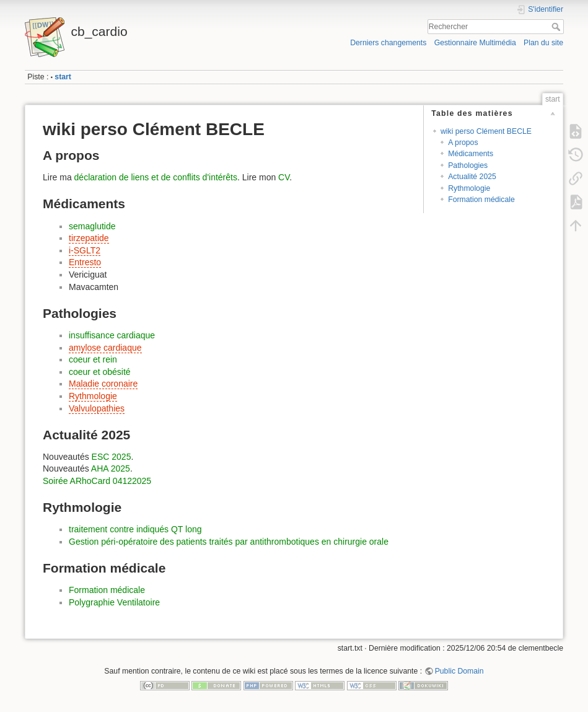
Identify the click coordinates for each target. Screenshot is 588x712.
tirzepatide (89, 238)
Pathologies (468, 165)
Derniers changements (388, 43)
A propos (463, 143)
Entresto (85, 262)
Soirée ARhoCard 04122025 (97, 481)
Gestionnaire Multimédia (475, 43)
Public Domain (459, 671)
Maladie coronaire (103, 384)
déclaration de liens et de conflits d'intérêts (156, 177)
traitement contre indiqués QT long (135, 529)
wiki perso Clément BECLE (486, 131)
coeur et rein (93, 359)
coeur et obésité (100, 372)
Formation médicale (481, 200)
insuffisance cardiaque (112, 335)
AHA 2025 (111, 468)
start (63, 77)
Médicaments (471, 154)
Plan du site (543, 43)
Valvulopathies (97, 408)
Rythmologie (469, 188)
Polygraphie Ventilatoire (114, 602)
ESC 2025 (112, 457)
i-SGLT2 (85, 250)
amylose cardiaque (105, 348)
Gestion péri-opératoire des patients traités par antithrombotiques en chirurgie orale (229, 542)
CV (284, 177)
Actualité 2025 (472, 177)
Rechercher (557, 27)
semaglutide (92, 226)
